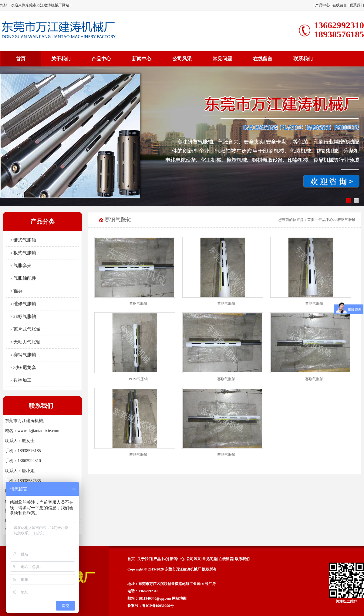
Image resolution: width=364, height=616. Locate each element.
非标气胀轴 (23, 316)
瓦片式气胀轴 (26, 329)
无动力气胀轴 (26, 342)
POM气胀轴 (138, 379)
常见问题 (222, 59)
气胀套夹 (21, 266)
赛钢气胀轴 (23, 355)
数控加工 (21, 380)
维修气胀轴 (23, 304)
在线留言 (340, 5)
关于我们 (61, 59)
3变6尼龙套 (23, 367)
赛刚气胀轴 (226, 303)
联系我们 (357, 5)
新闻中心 (142, 59)
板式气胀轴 (23, 253)
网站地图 (179, 598)
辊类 (17, 291)
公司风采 (182, 59)
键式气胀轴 (23, 240)
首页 (21, 59)
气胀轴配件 (23, 278)
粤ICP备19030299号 (158, 606)
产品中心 (322, 5)
